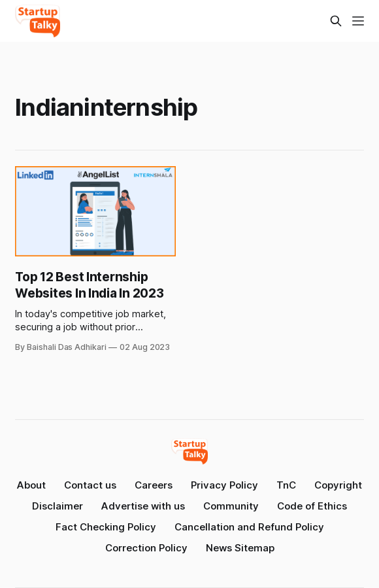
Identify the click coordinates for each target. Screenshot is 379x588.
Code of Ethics (312, 506)
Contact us (90, 485)
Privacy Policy (224, 485)
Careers (154, 485)
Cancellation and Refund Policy (249, 527)
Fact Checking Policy (106, 527)
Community (231, 506)
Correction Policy (146, 548)
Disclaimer (58, 506)
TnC (286, 485)
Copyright (338, 485)
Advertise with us (143, 506)
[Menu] (358, 21)
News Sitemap (240, 548)
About (31, 485)
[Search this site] (336, 21)
